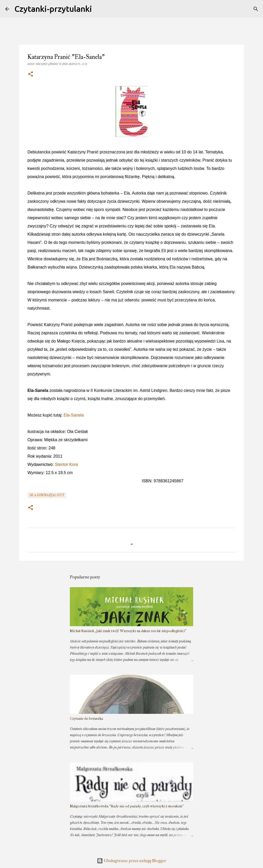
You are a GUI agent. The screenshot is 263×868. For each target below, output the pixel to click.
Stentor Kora (67, 464)
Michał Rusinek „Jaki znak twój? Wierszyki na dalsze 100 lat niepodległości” (128, 631)
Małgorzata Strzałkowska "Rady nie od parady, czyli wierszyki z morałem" (127, 806)
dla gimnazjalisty (47, 495)
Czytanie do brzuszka (86, 719)
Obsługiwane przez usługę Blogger (131, 861)
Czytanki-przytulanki (53, 9)
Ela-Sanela (74, 415)
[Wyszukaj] (256, 9)
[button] (31, 74)
